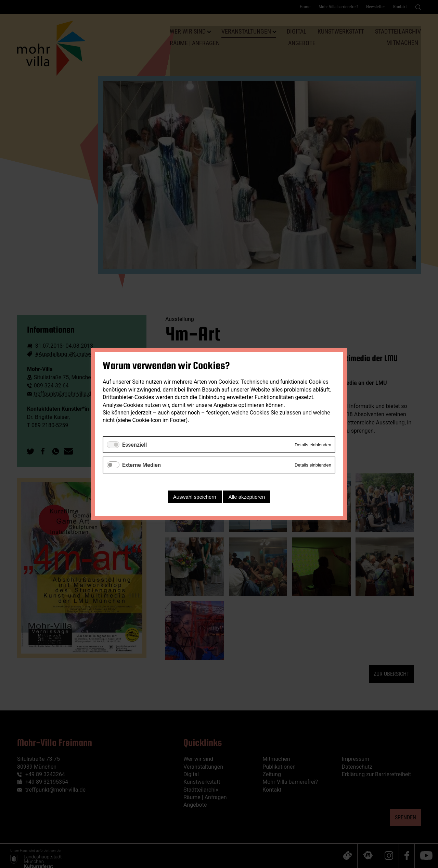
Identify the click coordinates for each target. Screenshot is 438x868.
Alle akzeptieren (247, 497)
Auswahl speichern (195, 497)
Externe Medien (141, 465)
